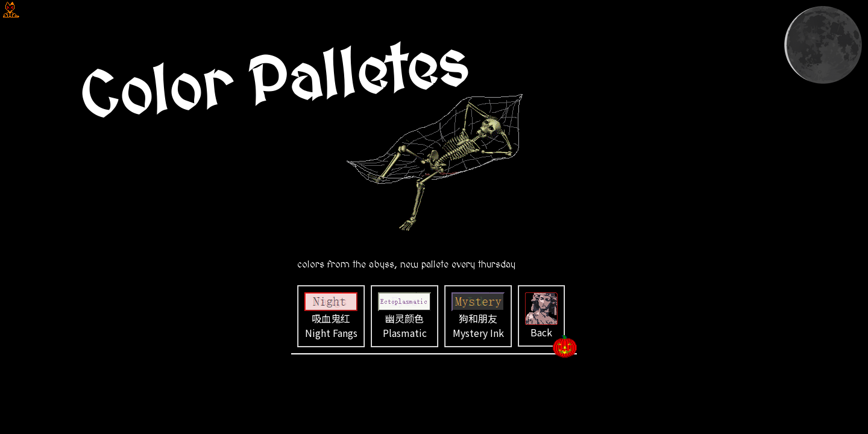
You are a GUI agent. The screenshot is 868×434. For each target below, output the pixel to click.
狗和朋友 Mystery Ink (478, 316)
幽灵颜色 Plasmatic (404, 316)
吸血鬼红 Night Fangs (331, 316)
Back (541, 316)
